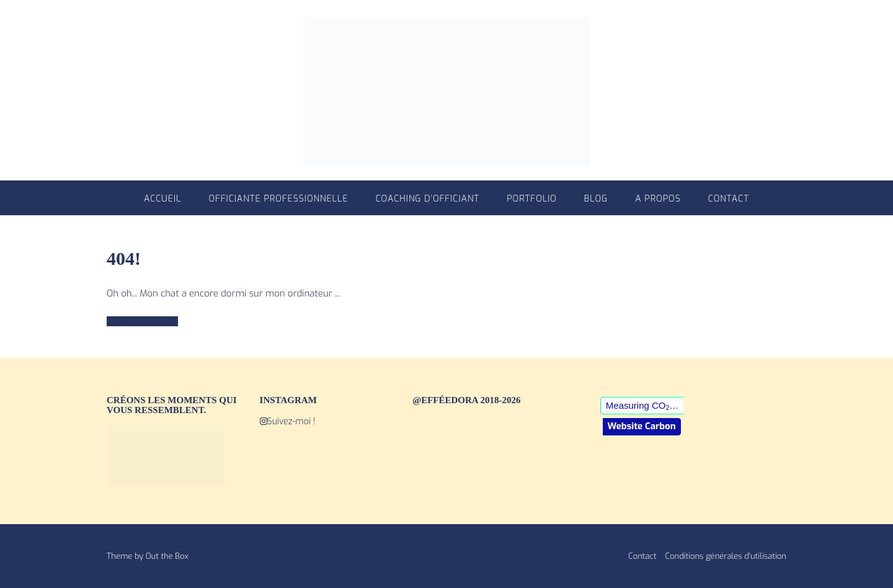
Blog (596, 199)
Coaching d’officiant (428, 199)
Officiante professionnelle (278, 199)
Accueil (162, 199)
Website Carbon (642, 426)
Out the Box (167, 556)
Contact (729, 199)
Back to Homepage (142, 321)
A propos (658, 199)
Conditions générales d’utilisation (726, 556)
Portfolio (532, 199)
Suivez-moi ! (288, 421)
